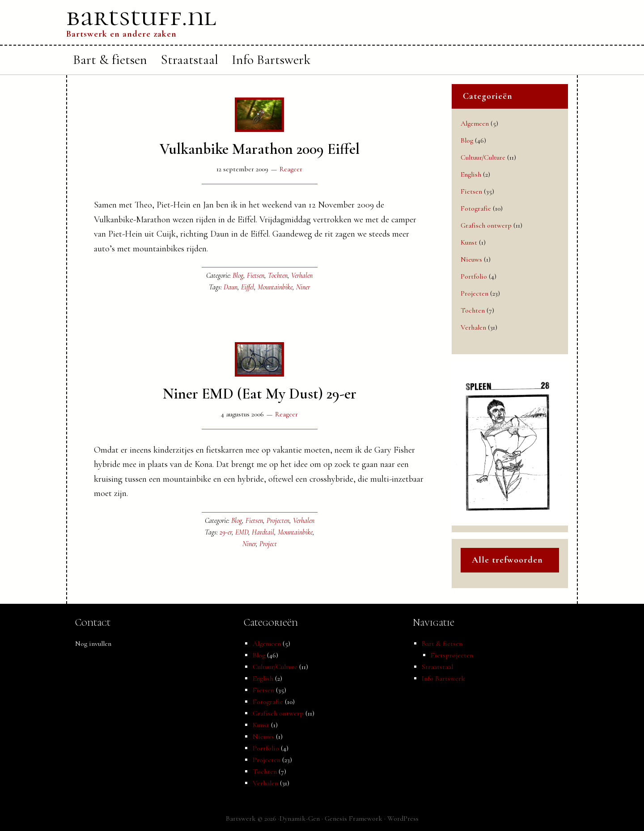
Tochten (278, 276)
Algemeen (475, 123)
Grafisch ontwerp (486, 225)
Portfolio (474, 276)
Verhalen (302, 276)
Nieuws (471, 259)
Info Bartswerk (443, 678)
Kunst (469, 242)
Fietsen (256, 276)
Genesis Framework (354, 818)
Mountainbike (275, 287)
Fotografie (476, 208)
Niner (303, 287)
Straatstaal (437, 667)
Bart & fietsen (442, 644)
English (471, 174)
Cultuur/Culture (483, 157)
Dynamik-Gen (300, 818)
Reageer (291, 169)
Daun (231, 287)
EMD (242, 532)
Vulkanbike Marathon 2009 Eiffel (260, 149)
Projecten (278, 521)
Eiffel (248, 287)
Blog (238, 276)
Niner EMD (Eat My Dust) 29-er (260, 394)
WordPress (403, 818)
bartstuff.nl (141, 17)
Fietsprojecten (452, 655)
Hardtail (263, 532)
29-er (226, 532)
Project (268, 544)
